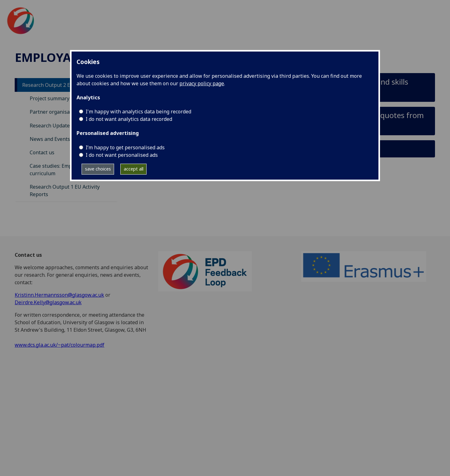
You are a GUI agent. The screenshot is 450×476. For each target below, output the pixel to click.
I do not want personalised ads (122, 155)
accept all (134, 169)
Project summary (50, 98)
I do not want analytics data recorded (129, 119)
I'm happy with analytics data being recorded (138, 112)
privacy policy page (202, 83)
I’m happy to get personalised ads (125, 147)
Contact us (42, 152)
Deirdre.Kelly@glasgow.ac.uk (48, 302)
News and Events (50, 139)
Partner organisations (56, 112)
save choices (98, 169)
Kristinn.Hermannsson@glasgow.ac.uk (59, 295)
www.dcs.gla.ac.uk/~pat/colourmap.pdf (60, 345)
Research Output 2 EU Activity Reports (67, 85)
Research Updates (51, 126)
